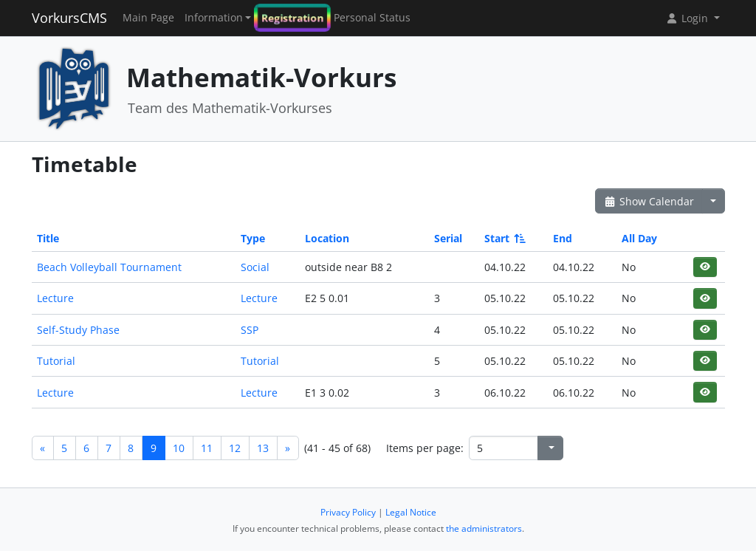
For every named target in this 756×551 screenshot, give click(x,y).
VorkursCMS (69, 18)
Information (214, 18)
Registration (292, 18)
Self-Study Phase (78, 330)
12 (235, 448)
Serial (448, 238)
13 (263, 448)
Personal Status (372, 18)
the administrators (484, 528)
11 (207, 448)
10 (179, 448)
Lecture (55, 298)
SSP (250, 330)
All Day (639, 238)
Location (327, 238)
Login (688, 18)
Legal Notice (411, 512)
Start (504, 238)
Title (48, 238)
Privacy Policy (348, 512)
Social (255, 267)
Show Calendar (649, 201)
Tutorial (56, 361)
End (563, 238)
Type (253, 238)
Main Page (148, 18)
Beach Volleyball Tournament (109, 267)
